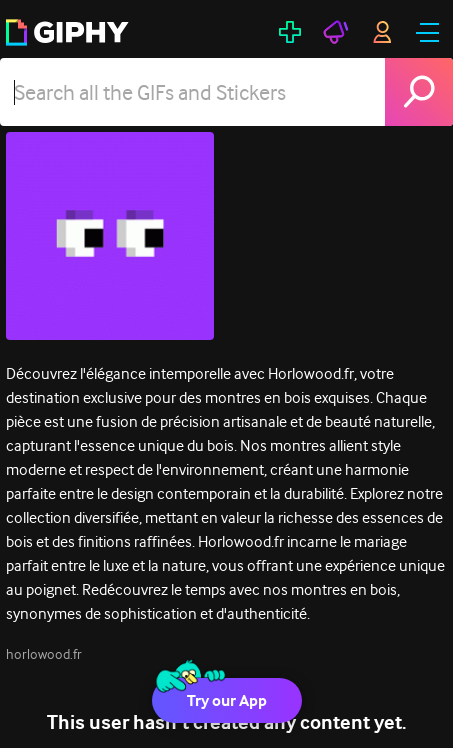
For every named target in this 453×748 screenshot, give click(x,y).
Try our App (227, 700)
